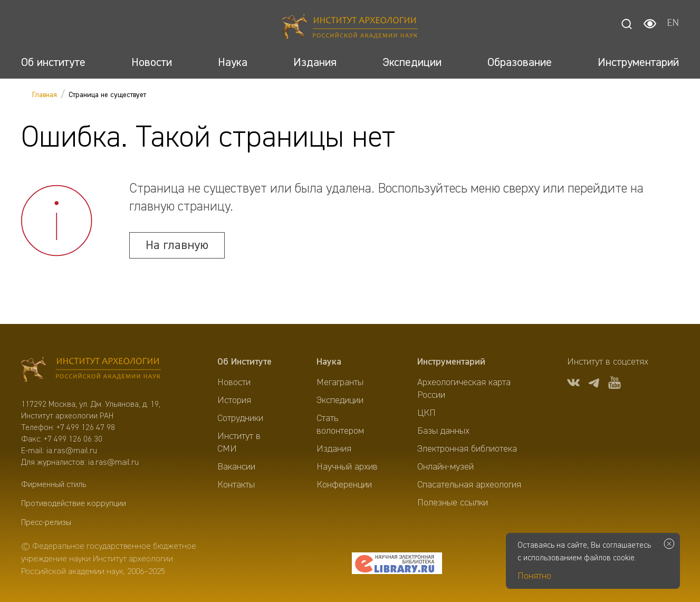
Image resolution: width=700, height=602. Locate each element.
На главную (177, 245)
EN (673, 24)
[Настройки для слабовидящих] (650, 24)
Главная (45, 95)
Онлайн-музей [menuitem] (445, 467)
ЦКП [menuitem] (426, 413)
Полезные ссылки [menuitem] (453, 503)
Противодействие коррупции (74, 504)
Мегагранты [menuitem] (340, 383)
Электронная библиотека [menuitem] (467, 449)
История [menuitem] (234, 400)
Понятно (534, 576)
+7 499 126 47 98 (86, 428)
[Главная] (350, 28)
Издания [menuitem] (334, 449)
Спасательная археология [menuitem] (469, 485)
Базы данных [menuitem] (443, 431)
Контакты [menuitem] (236, 485)
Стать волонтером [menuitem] (340, 425)
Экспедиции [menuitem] (340, 400)
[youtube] (615, 384)
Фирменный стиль (54, 485)
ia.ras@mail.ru (72, 451)
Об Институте (244, 362)
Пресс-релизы (46, 523)
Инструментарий (451, 362)
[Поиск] (627, 24)
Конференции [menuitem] (344, 485)
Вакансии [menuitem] (236, 467)
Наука (329, 362)
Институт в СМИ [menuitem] (239, 443)
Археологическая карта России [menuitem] (464, 389)
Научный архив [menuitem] (347, 467)
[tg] (594, 384)
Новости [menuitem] (234, 383)
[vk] (573, 384)
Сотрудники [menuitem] (240, 418)
